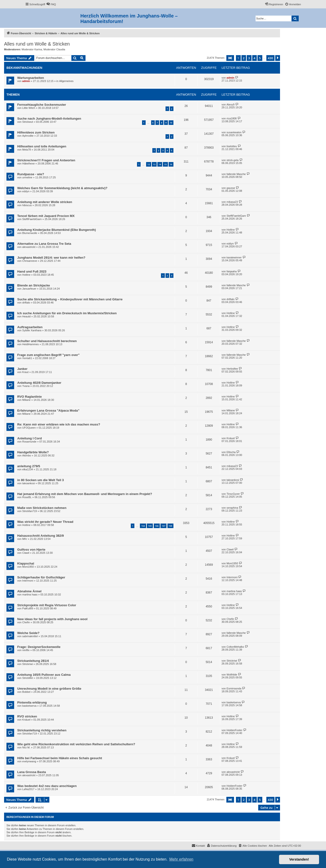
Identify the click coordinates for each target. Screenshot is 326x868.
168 (170, 526)
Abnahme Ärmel (29, 591)
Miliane (26, 400)
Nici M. (26, 747)
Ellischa (231, 452)
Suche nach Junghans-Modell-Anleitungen (49, 119)
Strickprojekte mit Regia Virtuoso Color (47, 605)
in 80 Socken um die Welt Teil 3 (40, 480)
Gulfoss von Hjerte (31, 550)
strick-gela (233, 160)
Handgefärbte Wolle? (33, 452)
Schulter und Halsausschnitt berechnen (47, 341)
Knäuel (231, 438)
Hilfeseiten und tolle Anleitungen (42, 146)
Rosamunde (29, 442)
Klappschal (26, 563)
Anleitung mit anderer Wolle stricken (45, 202)
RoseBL (27, 497)
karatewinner (234, 257)
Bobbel (26, 692)
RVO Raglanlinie (29, 397)
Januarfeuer (29, 289)
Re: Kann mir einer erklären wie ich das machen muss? (59, 424)
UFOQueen (29, 428)
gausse (231, 188)
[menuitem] (51, 4)
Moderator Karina (32, 49)
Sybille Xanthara (32, 330)
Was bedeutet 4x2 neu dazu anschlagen (47, 786)
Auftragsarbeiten (30, 327)
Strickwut (28, 122)
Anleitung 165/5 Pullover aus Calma (44, 675)
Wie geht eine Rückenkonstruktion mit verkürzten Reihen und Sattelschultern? (76, 744)
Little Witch (29, 108)
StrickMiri (28, 678)
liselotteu (232, 146)
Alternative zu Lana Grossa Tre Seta (44, 244)
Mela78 (27, 150)
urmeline (27, 177)
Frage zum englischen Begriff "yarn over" (48, 355)
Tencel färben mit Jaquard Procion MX (46, 216)
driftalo (26, 303)
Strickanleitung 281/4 (33, 661)
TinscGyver (233, 494)
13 (154, 164)
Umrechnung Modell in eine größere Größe (49, 689)
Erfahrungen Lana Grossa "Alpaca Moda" (48, 411)
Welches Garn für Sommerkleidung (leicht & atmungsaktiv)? (62, 188)
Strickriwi (28, 664)
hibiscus (27, 205)
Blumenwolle (30, 233)
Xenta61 (27, 358)
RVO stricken (27, 716)
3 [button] (249, 58)
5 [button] (260, 58)
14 (160, 164)
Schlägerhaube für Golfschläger (41, 577)
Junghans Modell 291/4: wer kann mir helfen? (51, 258)
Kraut (25, 372)
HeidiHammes (31, 344)
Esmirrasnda (234, 688)
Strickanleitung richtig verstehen (42, 730)
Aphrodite (28, 136)
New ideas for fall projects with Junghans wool (52, 619)
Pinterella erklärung (32, 702)
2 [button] (244, 58)
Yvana (26, 386)
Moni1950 (28, 567)
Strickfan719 (30, 511)
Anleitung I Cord (30, 438)
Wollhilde (232, 675)
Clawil (26, 553)
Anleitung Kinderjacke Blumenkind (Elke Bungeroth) (57, 230)
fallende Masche (236, 174)
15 (165, 164)
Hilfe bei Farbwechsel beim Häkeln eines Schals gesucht (60, 758)
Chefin (26, 622)
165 (150, 526)
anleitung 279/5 (29, 466)
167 (163, 526)
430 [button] (270, 58)
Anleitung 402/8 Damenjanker (39, 383)
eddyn (26, 191)
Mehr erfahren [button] (181, 859)
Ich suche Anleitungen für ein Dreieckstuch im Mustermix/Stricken (67, 313)
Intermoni (28, 581)
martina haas (30, 594)
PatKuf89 (28, 608)
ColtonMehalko (235, 647)
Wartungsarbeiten (31, 78)
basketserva (29, 706)
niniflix (26, 650)
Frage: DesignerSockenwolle (39, 647)
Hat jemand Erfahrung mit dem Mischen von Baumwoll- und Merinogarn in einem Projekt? (85, 494)
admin (26, 81)
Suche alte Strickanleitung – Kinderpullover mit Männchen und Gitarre (70, 299)
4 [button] (255, 58)
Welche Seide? (28, 633)
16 (171, 164)
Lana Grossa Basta (31, 772)
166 (157, 526)
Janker (22, 369)
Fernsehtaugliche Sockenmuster (42, 105)
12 (149, 164)
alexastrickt (29, 247)
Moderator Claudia (54, 49)
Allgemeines (66, 81)
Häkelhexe (29, 163)
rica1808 (232, 118)
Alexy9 (231, 105)
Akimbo (27, 455)
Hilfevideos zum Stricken (36, 132)
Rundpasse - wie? (31, 174)
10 (171, 123)
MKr (25, 539)
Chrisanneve (30, 261)
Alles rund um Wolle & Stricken (37, 44)
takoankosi (29, 483)
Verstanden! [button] (299, 859)
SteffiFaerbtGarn (32, 219)
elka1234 (28, 469)
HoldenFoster (234, 730)
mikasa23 (232, 202)
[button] (230, 58)
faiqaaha (232, 271)
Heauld (26, 316)
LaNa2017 (28, 789)
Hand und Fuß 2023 (32, 271)
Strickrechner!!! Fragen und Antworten (46, 160)
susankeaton (234, 132)
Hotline (231, 230)
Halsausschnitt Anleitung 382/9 (40, 536)
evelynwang (29, 761)
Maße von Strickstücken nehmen (42, 508)
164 (143, 526)
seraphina (232, 508)
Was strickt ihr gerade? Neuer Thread (45, 522)
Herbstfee (232, 369)
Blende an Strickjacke (34, 285)
